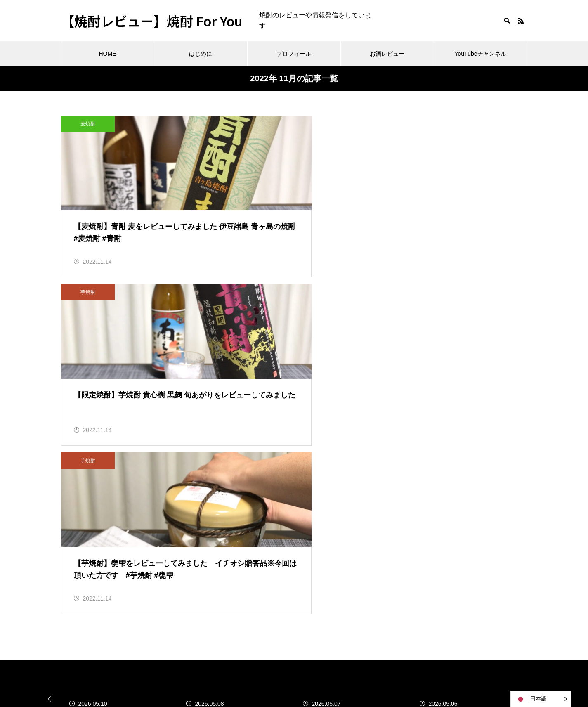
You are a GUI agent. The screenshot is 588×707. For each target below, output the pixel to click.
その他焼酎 (238, 516)
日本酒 (231, 534)
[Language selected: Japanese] (541, 699)
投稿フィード (401, 481)
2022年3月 (77, 519)
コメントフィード (408, 500)
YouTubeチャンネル (480, 54)
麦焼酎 (88, 124)
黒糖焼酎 (234, 628)
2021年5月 (77, 576)
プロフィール (294, 54)
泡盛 (228, 553)
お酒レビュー (387, 54)
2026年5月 (77, 462)
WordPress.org (404, 519)
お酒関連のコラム (248, 459)
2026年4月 (77, 481)
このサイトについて (251, 478)
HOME (108, 54)
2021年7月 (77, 538)
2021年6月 (77, 557)
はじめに (201, 54)
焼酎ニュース (241, 572)
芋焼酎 (248, 124)
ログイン (395, 462)
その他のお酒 (241, 497)
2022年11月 (79, 500)
